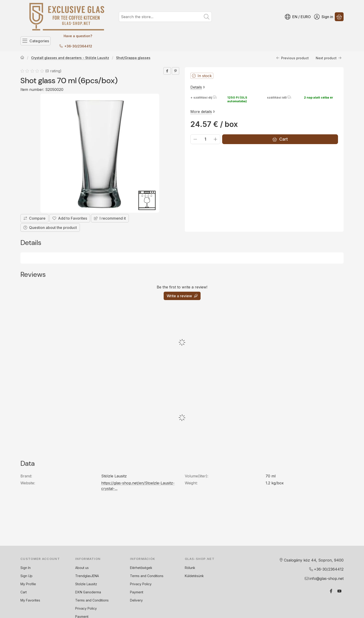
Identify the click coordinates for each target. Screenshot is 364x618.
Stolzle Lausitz (86, 584)
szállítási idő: (279, 97)
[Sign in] (324, 17)
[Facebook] (331, 591)
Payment (137, 592)
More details (203, 111)
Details (198, 87)
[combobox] (165, 17)
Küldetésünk (194, 576)
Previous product (292, 58)
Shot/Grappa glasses (133, 58)
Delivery (136, 600)
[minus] (195, 139)
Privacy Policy (86, 608)
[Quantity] (205, 139)
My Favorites (30, 600)
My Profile (28, 584)
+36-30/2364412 (78, 46)
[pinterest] (175, 71)
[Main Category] (22, 58)
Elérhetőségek (141, 568)
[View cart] (339, 17)
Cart (280, 139)
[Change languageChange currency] (298, 17)
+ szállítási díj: (204, 97)
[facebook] (167, 71)
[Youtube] (339, 591)
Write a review (182, 296)
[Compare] (34, 218)
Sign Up (26, 576)
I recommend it (110, 218)
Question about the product (50, 228)
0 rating (54, 71)
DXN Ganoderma (88, 592)
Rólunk (190, 568)
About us (82, 568)
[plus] (215, 139)
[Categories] (36, 41)
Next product (329, 58)
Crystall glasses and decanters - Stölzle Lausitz (70, 58)
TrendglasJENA (87, 576)
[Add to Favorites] (70, 218)
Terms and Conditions (92, 600)
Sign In (26, 568)
